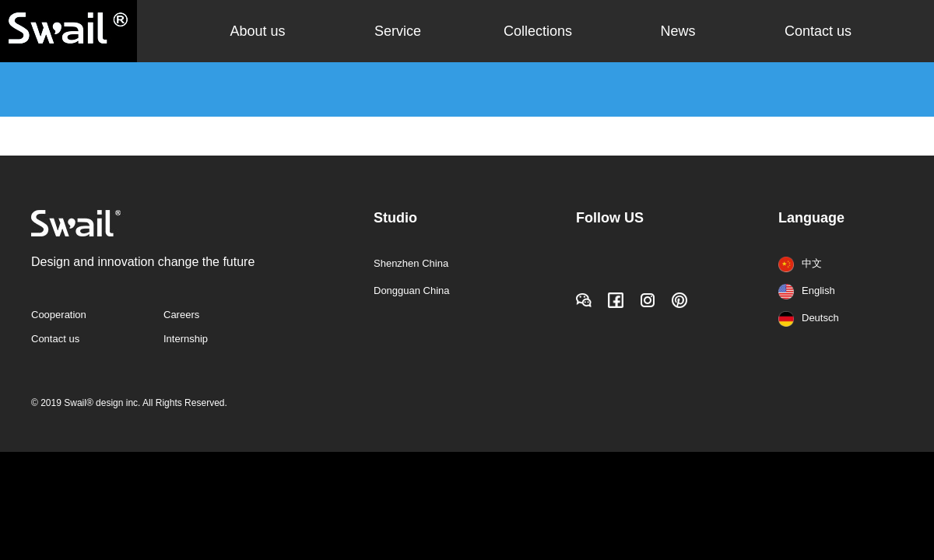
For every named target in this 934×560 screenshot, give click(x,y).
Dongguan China (412, 290)
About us (257, 31)
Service (398, 31)
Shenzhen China (411, 263)
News (678, 31)
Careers (181, 315)
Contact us (818, 31)
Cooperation (59, 315)
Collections (538, 31)
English (807, 290)
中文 (800, 263)
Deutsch (809, 318)
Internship (186, 339)
